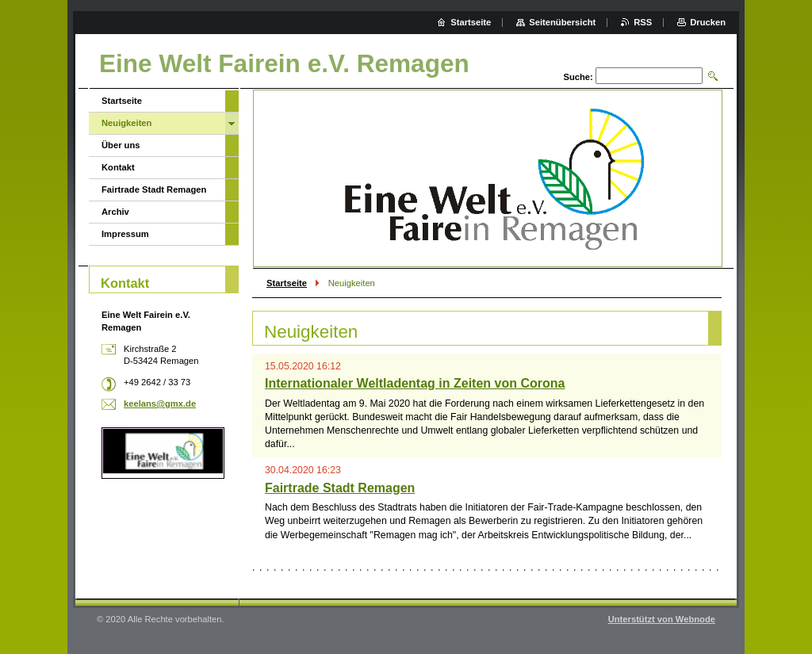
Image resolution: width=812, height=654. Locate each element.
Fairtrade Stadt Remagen (340, 488)
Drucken (708, 22)
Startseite (287, 283)
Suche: (578, 77)
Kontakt (118, 167)
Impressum (125, 234)
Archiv (115, 212)
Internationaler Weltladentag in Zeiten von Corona (415, 383)
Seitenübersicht (562, 22)
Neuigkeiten (126, 123)
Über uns (121, 145)
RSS (643, 22)
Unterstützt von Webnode (662, 619)
